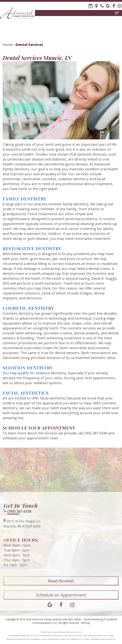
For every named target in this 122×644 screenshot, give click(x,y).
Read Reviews (61, 585)
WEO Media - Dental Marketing (85, 619)
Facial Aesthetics (26, 393)
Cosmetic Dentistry (28, 308)
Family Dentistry (25, 199)
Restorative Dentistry (32, 248)
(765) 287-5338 (19, 516)
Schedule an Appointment (61, 599)
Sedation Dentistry (28, 368)
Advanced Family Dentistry (47, 619)
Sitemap (85, 623)
